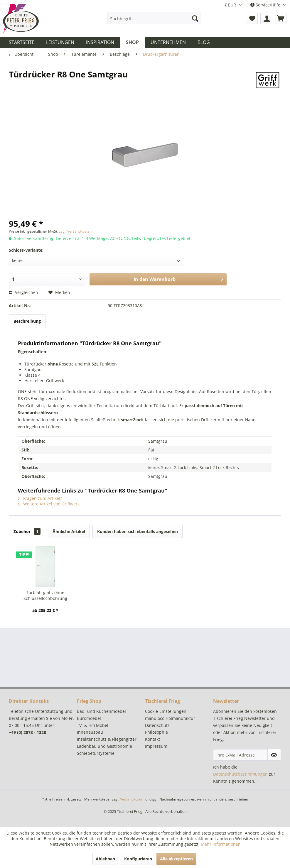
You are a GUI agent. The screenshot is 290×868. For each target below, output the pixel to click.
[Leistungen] (60, 42)
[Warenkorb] (281, 18)
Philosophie (156, 732)
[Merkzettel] (252, 18)
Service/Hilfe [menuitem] (266, 5)
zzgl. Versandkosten (75, 231)
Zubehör (27, 531)
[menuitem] (154, 18)
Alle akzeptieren (176, 859)
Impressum (156, 746)
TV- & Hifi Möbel (93, 725)
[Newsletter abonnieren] (274, 755)
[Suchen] (195, 18)
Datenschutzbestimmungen (240, 774)
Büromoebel (89, 718)
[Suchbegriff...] (154, 18)
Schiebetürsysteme (96, 753)
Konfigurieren (138, 859)
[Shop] (132, 42)
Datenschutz (157, 725)
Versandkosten (132, 799)
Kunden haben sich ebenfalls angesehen (138, 531)
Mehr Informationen (221, 844)
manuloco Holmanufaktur (170, 718)
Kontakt (152, 739)
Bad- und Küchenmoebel (101, 711)
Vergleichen (23, 292)
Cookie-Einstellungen (166, 711)
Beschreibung (27, 321)
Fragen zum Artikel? (40, 498)
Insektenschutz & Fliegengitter (107, 739)
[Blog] (204, 42)
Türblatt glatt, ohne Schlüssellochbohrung (45, 595)
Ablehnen (105, 859)
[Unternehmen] (168, 42)
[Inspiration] (100, 42)
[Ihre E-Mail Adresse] (240, 755)
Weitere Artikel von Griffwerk (49, 504)
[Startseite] (22, 42)
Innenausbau (90, 732)
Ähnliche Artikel (69, 531)
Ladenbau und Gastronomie (104, 746)
